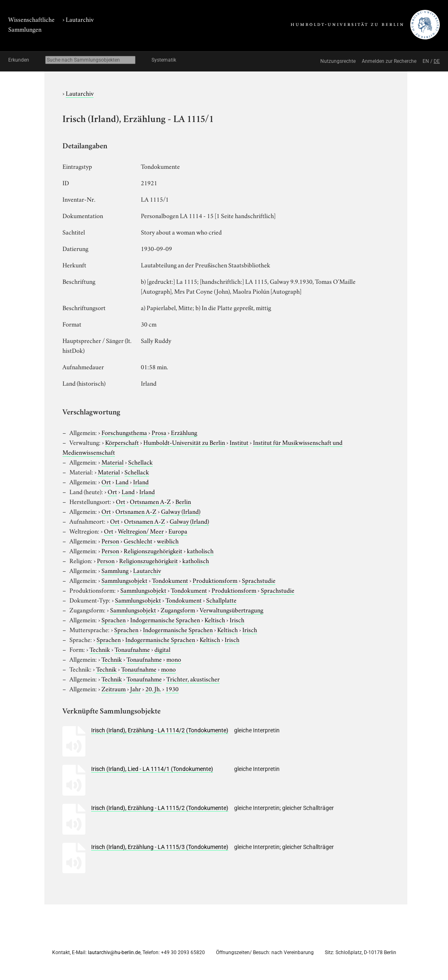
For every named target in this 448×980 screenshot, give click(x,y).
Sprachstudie (259, 580)
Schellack (140, 462)
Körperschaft (122, 442)
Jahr (136, 688)
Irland (141, 481)
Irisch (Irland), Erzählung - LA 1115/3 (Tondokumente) (160, 847)
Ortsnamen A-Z (150, 501)
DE (437, 61)
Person (110, 541)
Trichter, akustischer (193, 679)
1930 (172, 688)
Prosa (159, 432)
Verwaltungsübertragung (231, 610)
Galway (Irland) (181, 511)
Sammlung (115, 570)
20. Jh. (153, 688)
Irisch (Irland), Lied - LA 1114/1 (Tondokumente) (152, 769)
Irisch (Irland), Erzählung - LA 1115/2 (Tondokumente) (160, 808)
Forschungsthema (124, 432)
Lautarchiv (80, 19)
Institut (239, 442)
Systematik (164, 60)
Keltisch (215, 619)
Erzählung (184, 432)
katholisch (200, 550)
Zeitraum (114, 688)
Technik (100, 649)
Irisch (237, 619)
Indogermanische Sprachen (165, 619)
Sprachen (114, 619)
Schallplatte (221, 600)
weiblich (168, 541)
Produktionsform (215, 580)
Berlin (183, 501)
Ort (106, 481)
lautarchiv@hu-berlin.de (114, 952)
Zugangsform (178, 610)
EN (426, 61)
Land (122, 481)
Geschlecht (138, 541)
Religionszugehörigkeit (153, 550)
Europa (178, 531)
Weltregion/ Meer (141, 531)
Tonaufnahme (132, 649)
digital (162, 649)
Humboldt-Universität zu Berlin (184, 442)
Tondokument (170, 580)
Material (113, 462)
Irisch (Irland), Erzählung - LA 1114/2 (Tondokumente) (160, 730)
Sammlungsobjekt (124, 580)
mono (174, 659)
